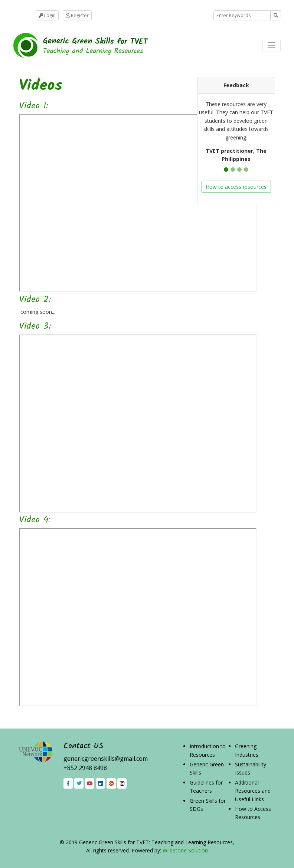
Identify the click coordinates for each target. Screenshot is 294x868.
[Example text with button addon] (242, 15)
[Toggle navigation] (272, 45)
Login (47, 15)
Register (77, 15)
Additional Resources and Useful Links (253, 791)
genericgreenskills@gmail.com (106, 759)
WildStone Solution (185, 850)
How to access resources (236, 187)
